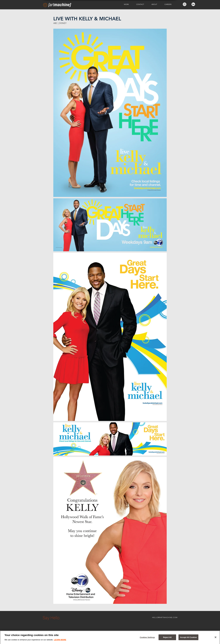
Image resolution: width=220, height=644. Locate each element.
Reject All (167, 639)
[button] (128, 4)
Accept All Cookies (188, 639)
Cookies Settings (147, 639)
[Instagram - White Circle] (185, 4)
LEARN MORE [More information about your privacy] (60, 641)
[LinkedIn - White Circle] (193, 4)
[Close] (216, 639)
